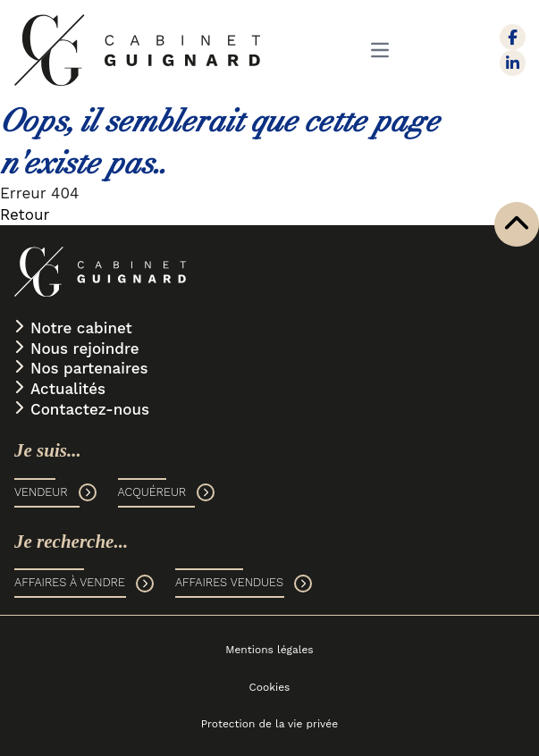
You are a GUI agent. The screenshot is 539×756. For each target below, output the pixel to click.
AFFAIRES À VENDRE (84, 584)
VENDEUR (55, 492)
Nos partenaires (89, 368)
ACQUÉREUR (167, 492)
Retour (25, 214)
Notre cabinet (81, 328)
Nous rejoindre (85, 349)
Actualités (68, 389)
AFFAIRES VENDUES (244, 584)
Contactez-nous (90, 409)
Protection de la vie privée (269, 724)
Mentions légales (269, 650)
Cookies (270, 687)
